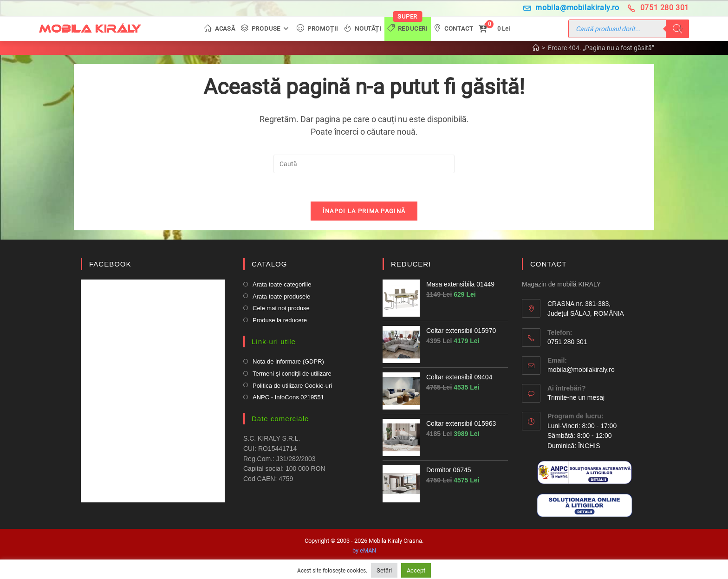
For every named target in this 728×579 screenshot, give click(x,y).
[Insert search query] (364, 164)
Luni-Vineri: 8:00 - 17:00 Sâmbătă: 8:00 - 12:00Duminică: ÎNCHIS (582, 436)
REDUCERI (411, 264)
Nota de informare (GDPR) (288, 361)
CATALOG (269, 264)
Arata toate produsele (281, 296)
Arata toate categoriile (282, 284)
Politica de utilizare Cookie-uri (292, 386)
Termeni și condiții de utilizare (292, 374)
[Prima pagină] (536, 48)
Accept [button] (416, 570)
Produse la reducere (280, 320)
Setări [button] (384, 570)
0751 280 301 (658, 8)
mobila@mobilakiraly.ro (571, 8)
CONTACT (548, 264)
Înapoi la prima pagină (364, 211)
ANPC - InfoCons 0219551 (288, 397)
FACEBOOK (110, 264)
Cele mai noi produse (281, 308)
